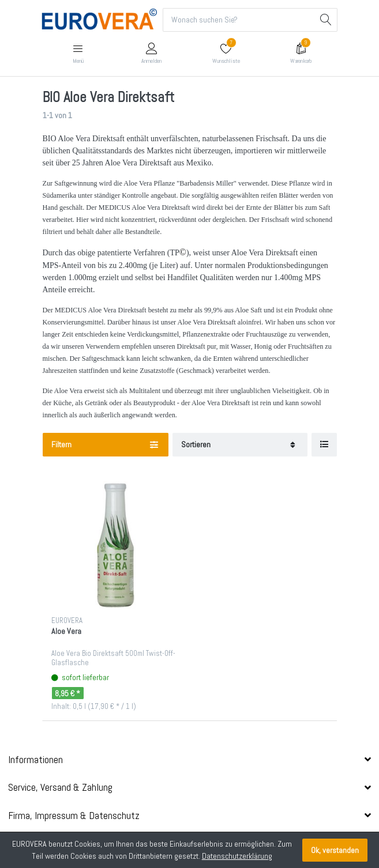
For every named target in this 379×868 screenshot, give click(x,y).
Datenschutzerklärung (237, 856)
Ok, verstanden (335, 850)
